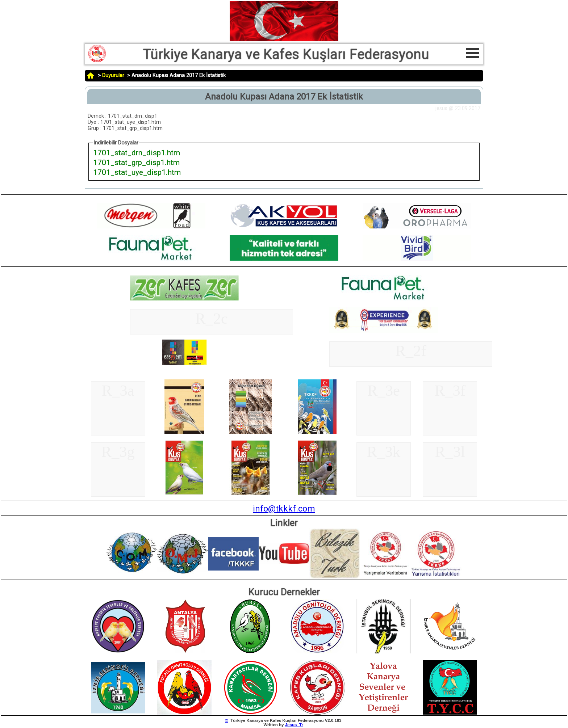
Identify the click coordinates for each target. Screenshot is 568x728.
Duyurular (113, 75)
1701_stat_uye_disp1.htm (137, 172)
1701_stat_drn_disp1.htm (137, 153)
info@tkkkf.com (284, 509)
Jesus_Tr (294, 725)
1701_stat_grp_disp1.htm (136, 162)
